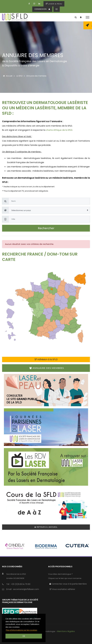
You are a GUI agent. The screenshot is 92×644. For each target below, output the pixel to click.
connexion (42, 9)
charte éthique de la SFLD (59, 130)
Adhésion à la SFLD (46, 359)
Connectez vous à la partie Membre (68, 584)
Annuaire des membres (47, 368)
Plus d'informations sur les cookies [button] (22, 630)
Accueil (7, 76)
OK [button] (24, 636)
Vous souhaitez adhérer (62, 589)
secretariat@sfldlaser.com (26, 589)
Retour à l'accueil (46, 527)
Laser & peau (54, 4)
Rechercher (46, 228)
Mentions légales (66, 631)
